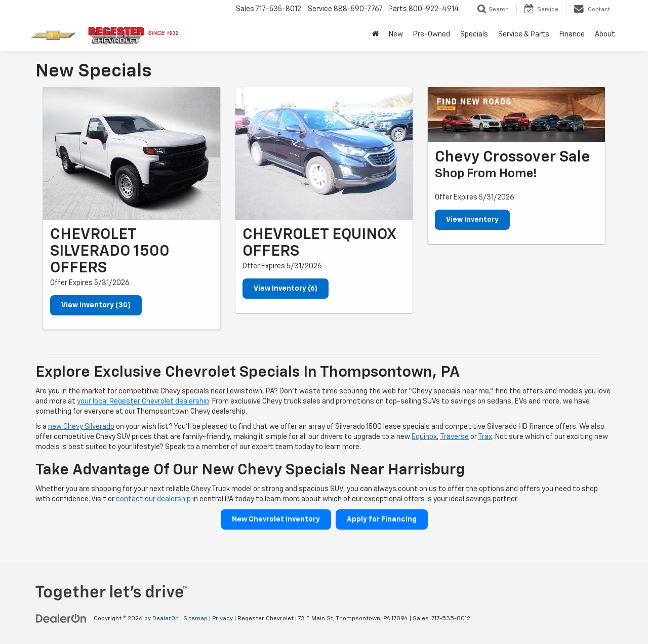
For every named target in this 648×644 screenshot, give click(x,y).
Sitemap (195, 619)
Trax (485, 437)
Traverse (454, 437)
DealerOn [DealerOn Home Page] (166, 619)
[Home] (375, 34)
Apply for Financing (382, 519)
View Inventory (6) (286, 289)
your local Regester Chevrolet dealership (143, 401)
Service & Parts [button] (524, 34)
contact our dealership (153, 499)
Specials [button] (474, 34)
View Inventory (472, 220)
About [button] (605, 34)
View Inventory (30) (96, 305)
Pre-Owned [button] (432, 34)
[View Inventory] (516, 115)
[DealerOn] (61, 618)
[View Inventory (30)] (132, 154)
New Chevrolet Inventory (276, 519)
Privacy (222, 619)
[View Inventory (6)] (324, 154)
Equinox (424, 437)
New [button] (396, 34)
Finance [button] (572, 34)
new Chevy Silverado (81, 427)
